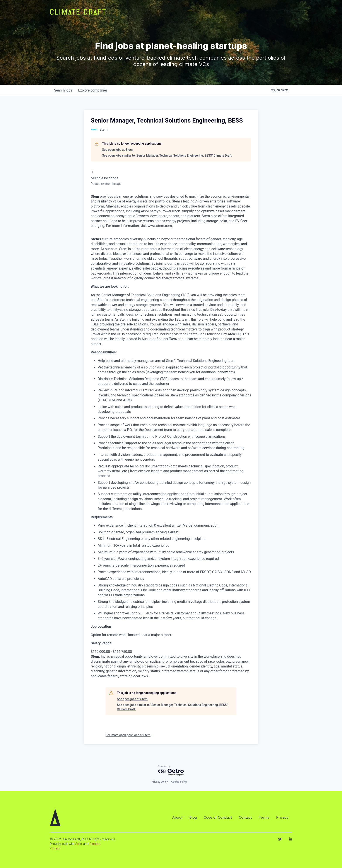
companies (94, 90)
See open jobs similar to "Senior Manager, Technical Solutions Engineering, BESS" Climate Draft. (167, 156)
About (177, 817)
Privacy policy (160, 782)
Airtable (95, 844)
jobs (64, 90)
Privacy (282, 817)
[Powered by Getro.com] (171, 771)
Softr (79, 844)
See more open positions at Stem (128, 735)
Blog (193, 817)
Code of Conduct (218, 817)
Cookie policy (179, 782)
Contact (245, 817)
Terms (264, 817)
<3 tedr (55, 848)
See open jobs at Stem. (118, 150)
